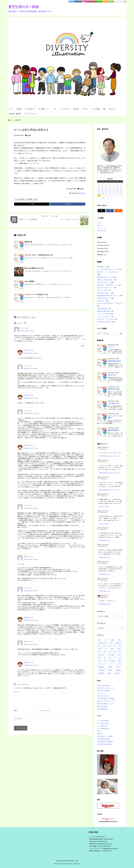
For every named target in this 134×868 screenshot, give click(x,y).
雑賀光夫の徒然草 (102, 706)
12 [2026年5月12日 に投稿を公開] (106, 188)
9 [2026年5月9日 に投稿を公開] (121, 186)
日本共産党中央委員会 (104, 739)
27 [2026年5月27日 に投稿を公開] (110, 193)
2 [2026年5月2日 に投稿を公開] (121, 184)
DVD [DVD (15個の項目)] (111, 643)
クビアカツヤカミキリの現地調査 (99, 849)
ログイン (100, 223)
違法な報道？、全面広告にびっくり (107, 285)
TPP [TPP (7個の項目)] (110, 658)
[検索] (125, 2)
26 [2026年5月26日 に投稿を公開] (106, 193)
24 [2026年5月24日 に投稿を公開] (99, 193)
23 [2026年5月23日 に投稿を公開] (121, 191)
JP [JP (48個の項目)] (106, 649)
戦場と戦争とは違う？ (104, 293)
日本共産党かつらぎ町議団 (105, 736)
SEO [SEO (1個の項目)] (100, 658)
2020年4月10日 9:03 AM (31, 645)
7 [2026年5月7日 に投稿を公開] (114, 186)
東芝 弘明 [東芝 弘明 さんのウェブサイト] (103, 597)
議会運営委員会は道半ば (114, 361)
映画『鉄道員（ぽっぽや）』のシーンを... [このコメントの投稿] (110, 456)
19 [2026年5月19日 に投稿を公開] (106, 191)
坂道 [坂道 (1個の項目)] (118, 667)
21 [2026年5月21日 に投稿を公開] (114, 191)
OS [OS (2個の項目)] (115, 652)
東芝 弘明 (82, 193)
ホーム (11, 120)
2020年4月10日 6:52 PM (31, 369)
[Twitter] (32, 204)
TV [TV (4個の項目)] (115, 658)
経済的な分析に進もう (104, 298)
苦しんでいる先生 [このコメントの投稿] (104, 507)
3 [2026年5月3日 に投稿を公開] (99, 186)
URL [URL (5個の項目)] (120, 658)
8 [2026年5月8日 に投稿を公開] (117, 186)
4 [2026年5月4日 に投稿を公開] (103, 186)
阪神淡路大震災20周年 (104, 311)
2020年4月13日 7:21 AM (31, 448)
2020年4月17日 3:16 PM (31, 620)
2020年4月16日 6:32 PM (31, 591)
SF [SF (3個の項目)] (105, 658)
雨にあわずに (101, 301)
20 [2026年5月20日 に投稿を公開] (110, 191)
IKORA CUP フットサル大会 (105, 319)
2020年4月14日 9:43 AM (31, 559)
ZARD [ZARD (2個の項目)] (119, 661)
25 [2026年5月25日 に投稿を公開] (103, 193)
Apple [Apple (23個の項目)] (112, 640)
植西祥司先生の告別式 (114, 389)
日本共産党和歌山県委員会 (105, 742)
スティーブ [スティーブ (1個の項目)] (112, 664)
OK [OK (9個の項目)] (110, 652)
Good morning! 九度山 (104, 685)
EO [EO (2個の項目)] (99, 646)
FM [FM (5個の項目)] (115, 646)
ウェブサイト (18, 718)
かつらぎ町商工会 (102, 726)
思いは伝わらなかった (104, 282)
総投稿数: (100, 255)
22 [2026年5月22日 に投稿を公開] (117, 191)
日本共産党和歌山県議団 (104, 744)
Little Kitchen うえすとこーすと (106, 688)
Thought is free (76, 864)
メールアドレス (44, 710)
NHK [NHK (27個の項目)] (105, 652)
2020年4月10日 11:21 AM (31, 665)
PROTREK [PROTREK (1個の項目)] (111, 655)
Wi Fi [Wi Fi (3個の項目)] (105, 661)
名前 (16, 710)
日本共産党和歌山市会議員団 (106, 699)
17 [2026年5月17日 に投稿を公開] (99, 191)
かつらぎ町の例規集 (103, 721)
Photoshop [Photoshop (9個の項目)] (101, 655)
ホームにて (111, 347)
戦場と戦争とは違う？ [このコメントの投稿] (105, 604)
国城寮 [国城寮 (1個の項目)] (110, 667)
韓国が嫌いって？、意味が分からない (108, 272)
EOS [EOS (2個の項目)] (104, 646)
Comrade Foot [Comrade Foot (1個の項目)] (102, 643)
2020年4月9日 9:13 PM (27, 331)
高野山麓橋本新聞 (102, 709)
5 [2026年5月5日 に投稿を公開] (106, 186)
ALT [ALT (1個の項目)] (106, 640)
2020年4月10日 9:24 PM (31, 398)
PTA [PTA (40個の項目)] (119, 655)
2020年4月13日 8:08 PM (31, 508)
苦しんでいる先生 (102, 290)
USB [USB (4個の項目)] (100, 661)
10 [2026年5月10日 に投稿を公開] (99, 188)
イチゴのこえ (101, 693)
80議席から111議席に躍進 (105, 280)
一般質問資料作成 (102, 309)
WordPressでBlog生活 (104, 691)
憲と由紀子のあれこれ (104, 696)
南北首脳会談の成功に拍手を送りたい (108, 296)
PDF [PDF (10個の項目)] (120, 652)
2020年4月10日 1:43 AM (31, 353)
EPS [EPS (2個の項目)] (110, 646)
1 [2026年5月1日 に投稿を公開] (117, 184)
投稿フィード (101, 225)
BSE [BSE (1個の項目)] (119, 640)
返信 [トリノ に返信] (82, 346)
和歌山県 (100, 734)
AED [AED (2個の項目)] (100, 640)
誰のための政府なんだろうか (34, 268)
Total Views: (101, 248)
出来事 (19, 120)
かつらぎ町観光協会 (103, 729)
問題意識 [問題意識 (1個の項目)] (101, 667)
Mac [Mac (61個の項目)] (99, 652)
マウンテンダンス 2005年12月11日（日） (39, 255)
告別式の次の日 (112, 375)
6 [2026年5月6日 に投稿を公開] (110, 186)
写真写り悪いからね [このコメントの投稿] (105, 540)
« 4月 (104, 198)
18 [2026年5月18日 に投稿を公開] (103, 191)
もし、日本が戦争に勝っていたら (107, 269)
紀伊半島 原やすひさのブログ (106, 701)
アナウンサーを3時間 (103, 314)
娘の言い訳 (28, 242)
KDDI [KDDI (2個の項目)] (119, 649)
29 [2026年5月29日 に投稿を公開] (117, 193)
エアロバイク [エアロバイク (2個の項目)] (102, 664)
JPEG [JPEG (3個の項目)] (112, 649)
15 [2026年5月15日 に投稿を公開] (117, 188)
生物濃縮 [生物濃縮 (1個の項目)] (118, 670)
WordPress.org (101, 231)
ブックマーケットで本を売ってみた (36, 295)
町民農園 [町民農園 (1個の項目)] (101, 673)
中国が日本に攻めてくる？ (105, 288)
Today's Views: (102, 242)
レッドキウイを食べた (104, 316)
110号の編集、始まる (114, 403)
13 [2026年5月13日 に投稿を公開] (110, 188)
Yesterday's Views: (103, 245)
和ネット (100, 731)
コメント (17, 692)
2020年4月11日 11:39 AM (31, 413)
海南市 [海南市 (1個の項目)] (110, 670)
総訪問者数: (101, 252)
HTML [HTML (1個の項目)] (100, 649)
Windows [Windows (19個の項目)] (112, 661)
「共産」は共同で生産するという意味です (109, 303)
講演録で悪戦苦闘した (114, 430)
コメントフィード (102, 228)
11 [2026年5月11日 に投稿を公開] (103, 188)
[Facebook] (68, 204)
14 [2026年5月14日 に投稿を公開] (114, 188)
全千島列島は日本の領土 (104, 322)
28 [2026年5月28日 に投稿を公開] (114, 193)
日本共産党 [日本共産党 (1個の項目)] (102, 670)
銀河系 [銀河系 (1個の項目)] (117, 673)
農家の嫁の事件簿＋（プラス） (106, 704)
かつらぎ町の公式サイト (104, 723)
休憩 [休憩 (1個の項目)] (120, 664)
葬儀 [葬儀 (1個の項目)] (110, 673)
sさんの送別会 (29, 281)
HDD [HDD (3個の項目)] (120, 646)
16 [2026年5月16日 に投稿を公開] (121, 188)
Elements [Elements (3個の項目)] (118, 643)
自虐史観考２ (101, 267)
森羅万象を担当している (104, 277)
